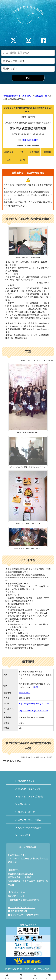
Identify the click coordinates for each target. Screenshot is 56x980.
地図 (9, 160)
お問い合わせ (24, 804)
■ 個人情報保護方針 (18, 911)
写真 (22, 152)
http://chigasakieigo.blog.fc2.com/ (34, 703)
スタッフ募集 (24, 835)
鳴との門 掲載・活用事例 (30, 796)
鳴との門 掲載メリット (29, 789)
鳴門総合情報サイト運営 (19, 877)
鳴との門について (26, 781)
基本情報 (47, 152)
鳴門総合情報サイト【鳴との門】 (18, 96)
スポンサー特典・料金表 (29, 820)
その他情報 (34, 152)
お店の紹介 (9, 152)
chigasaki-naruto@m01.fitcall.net (33, 710)
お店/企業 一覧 (41, 96)
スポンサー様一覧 (26, 812)
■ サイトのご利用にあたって (22, 907)
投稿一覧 (22, 160)
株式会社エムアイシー (18, 855)
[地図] (36, 687)
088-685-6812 (30, 140)
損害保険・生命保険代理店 (20, 874)
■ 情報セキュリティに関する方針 (24, 915)
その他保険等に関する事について (24, 900)
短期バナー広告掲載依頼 (29, 827)
